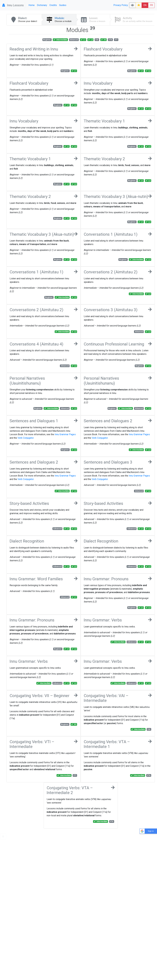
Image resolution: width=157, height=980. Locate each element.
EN (145, 5)
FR (151, 5)
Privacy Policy (121, 5)
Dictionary (42, 5)
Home (32, 5)
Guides (63, 5)
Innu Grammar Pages (65, 434)
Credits (53, 5)
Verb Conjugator (26, 438)
